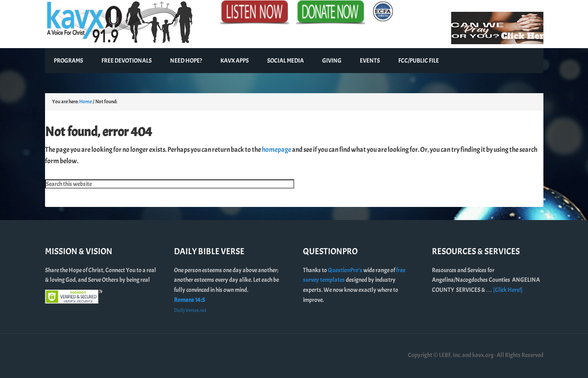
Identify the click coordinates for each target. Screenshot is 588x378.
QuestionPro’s (346, 270)
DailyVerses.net (190, 310)
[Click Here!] (508, 290)
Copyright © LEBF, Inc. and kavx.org (451, 355)
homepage (277, 150)
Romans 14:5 (190, 300)
